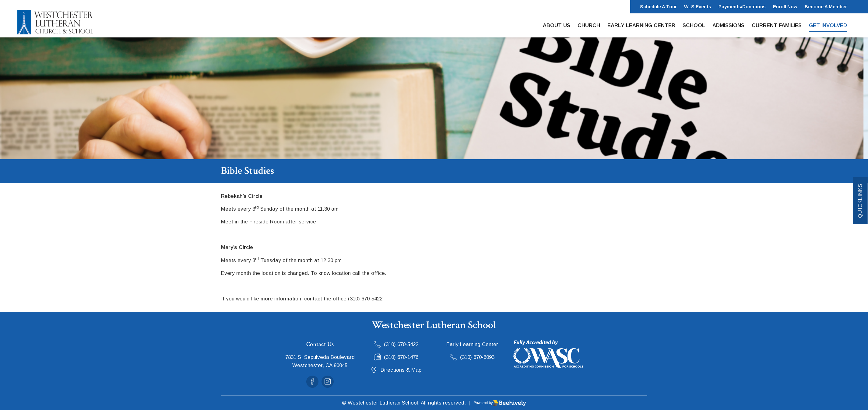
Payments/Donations (742, 7)
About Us (557, 25)
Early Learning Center (641, 25)
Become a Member (826, 7)
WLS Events (698, 7)
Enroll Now (785, 7)
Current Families (777, 25)
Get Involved (828, 25)
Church (589, 25)
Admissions (728, 25)
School (694, 25)
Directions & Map (401, 370)
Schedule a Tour (658, 7)
